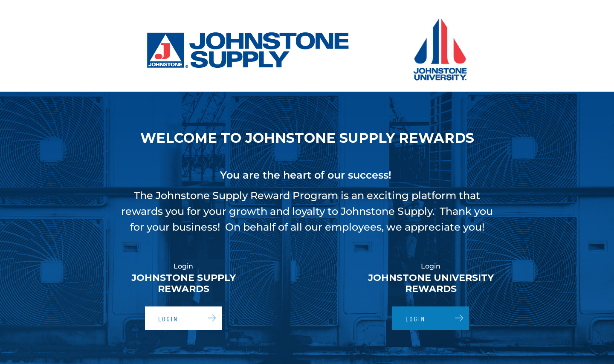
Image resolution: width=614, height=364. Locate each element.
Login (168, 319)
